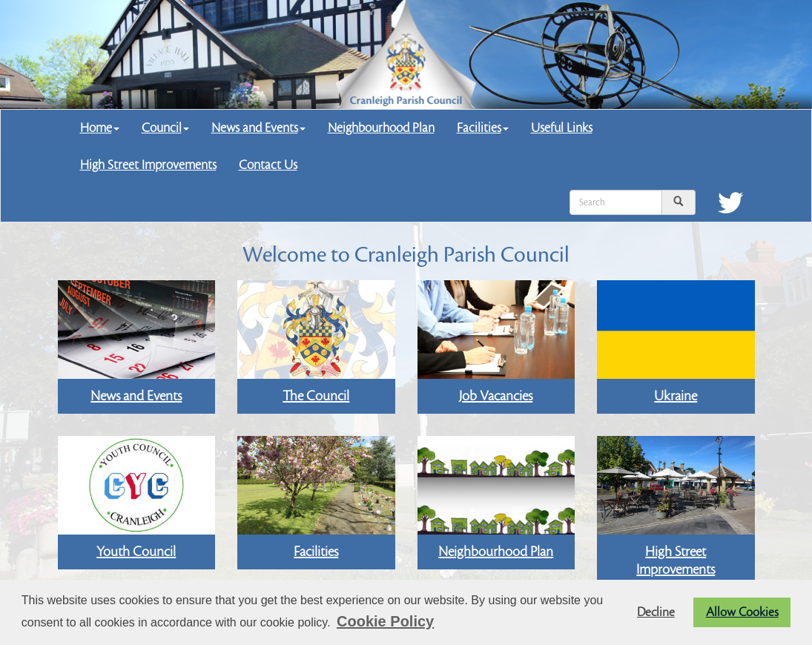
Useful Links (562, 128)
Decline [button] (656, 612)
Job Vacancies (496, 396)
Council (165, 128)
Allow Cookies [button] (742, 612)
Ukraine (676, 396)
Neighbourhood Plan (381, 128)
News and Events (258, 128)
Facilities (483, 128)
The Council (316, 396)
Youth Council (136, 552)
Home (100, 128)
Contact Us (268, 165)
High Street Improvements (148, 165)
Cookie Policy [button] (385, 621)
